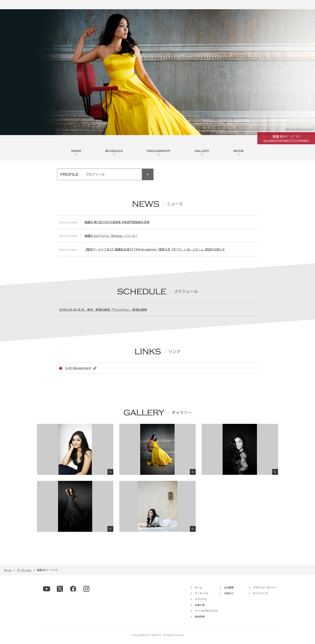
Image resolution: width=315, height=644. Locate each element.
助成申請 (200, 621)
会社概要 (229, 592)
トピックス (201, 603)
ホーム (198, 592)
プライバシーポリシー (265, 592)
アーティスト (202, 597)
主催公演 (200, 609)
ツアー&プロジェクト (207, 615)
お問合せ (229, 597)
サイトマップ (260, 597)
